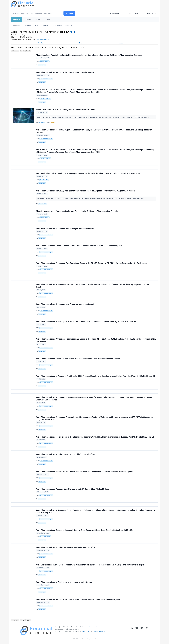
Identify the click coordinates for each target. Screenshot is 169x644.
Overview (28, 25)
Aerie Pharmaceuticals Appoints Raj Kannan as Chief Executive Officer (66, 547)
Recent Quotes (115, 13)
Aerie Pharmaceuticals (45, 536)
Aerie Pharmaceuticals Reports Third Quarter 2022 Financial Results (65, 72)
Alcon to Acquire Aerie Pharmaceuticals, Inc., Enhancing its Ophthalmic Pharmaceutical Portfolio (77, 211)
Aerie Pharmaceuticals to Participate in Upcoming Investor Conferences (67, 582)
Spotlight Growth (43, 204)
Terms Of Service (99, 631)
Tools (48, 19)
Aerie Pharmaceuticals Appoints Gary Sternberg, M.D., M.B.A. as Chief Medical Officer (72, 489)
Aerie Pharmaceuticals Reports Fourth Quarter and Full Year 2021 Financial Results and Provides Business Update (84, 472)
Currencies (46, 25)
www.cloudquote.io (91, 627)
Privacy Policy (86, 631)
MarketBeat (41, 122)
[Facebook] (137, 630)
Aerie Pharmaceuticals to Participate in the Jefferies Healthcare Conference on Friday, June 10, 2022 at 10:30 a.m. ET (86, 322)
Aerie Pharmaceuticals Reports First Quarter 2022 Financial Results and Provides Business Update (78, 359)
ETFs (38, 19)
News (36, 25)
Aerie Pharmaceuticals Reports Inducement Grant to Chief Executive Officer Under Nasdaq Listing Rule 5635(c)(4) (84, 530)
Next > (28, 51)
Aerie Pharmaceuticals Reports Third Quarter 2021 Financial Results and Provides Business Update (78, 599)
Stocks (28, 19)
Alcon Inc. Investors (44, 61)
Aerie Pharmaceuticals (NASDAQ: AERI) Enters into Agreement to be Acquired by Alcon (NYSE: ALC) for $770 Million (85, 191)
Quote (41, 43)
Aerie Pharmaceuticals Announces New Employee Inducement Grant (65, 228)
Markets (17, 19)
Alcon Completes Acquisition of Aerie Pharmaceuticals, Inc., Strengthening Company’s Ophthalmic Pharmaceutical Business (89, 55)
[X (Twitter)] (132, 630)
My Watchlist (134, 13)
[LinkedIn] (142, 630)
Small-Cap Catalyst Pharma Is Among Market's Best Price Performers (65, 110)
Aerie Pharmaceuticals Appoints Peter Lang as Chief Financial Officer (65, 454)
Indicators (150, 13)
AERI (72, 32)
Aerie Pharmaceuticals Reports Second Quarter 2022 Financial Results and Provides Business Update (79, 246)
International (57, 25)
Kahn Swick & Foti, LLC (45, 98)
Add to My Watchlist (43, 40)
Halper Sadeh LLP (44, 180)
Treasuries (69, 25)
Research (122, 43)
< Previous (15, 51)
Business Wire (42, 65)
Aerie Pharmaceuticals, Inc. (46, 79)
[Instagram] (147, 630)
